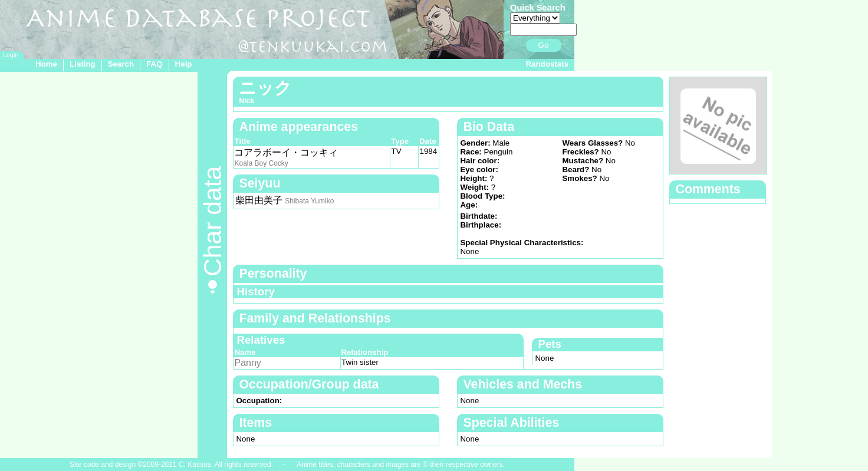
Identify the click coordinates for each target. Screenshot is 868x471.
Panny (247, 363)
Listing (83, 64)
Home (46, 64)
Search (121, 64)
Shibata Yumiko (309, 201)
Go (544, 45)
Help (184, 64)
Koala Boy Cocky (261, 163)
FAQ (154, 64)
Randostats (547, 64)
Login (11, 55)
